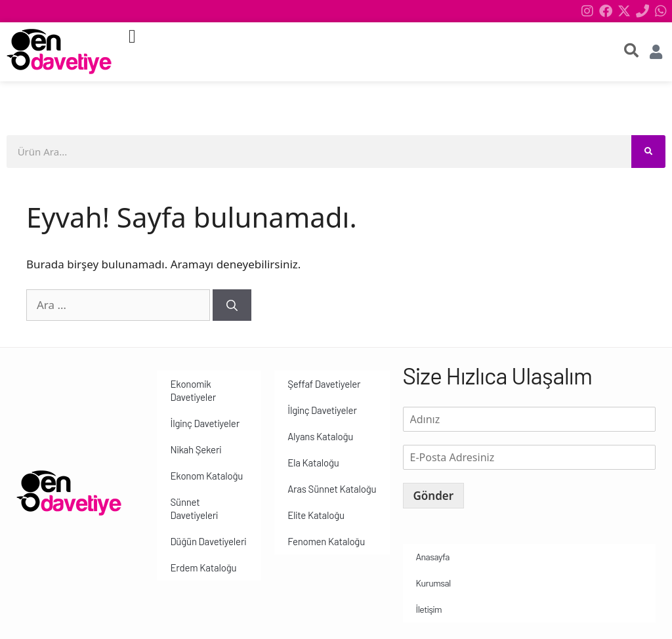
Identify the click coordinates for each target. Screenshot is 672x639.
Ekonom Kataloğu (206, 476)
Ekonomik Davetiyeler (193, 390)
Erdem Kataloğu (203, 567)
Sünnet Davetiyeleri (194, 508)
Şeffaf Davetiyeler (324, 384)
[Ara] (232, 305)
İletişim (429, 609)
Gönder (434, 496)
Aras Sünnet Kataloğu (332, 489)
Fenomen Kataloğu (326, 541)
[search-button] (631, 51)
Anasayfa (433, 557)
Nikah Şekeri (196, 449)
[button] (132, 37)
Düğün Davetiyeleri (208, 541)
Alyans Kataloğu (320, 436)
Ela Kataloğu (313, 463)
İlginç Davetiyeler (204, 423)
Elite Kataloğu (316, 515)
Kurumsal (433, 583)
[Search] (648, 152)
